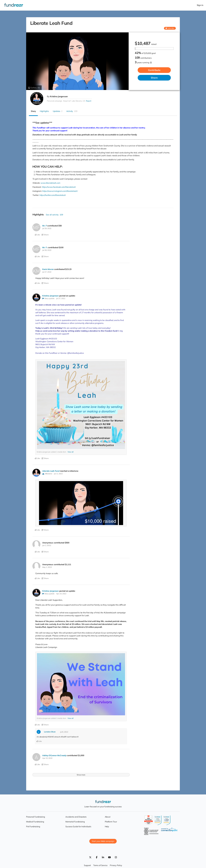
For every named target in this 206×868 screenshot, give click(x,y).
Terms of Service (100, 865)
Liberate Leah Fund (51, 471)
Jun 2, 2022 (58, 473)
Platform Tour (111, 821)
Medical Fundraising (35, 821)
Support (87, 865)
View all (70, 452)
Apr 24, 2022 (61, 593)
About (108, 816)
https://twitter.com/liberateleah (53, 195)
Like (38, 235)
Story (33, 111)
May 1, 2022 (47, 567)
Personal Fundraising (36, 816)
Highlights (44, 111)
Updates (58, 111)
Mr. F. (45, 247)
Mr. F (45, 226)
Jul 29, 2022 (47, 228)
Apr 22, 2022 (47, 757)
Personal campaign (55, 101)
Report (89, 101)
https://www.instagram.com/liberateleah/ (60, 191)
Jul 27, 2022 (47, 272)
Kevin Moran (48, 269)
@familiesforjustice (76, 353)
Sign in (200, 5)
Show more (81, 774)
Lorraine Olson (50, 731)
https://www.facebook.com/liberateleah (59, 187)
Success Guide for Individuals (78, 826)
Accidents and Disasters (76, 816)
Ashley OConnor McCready (54, 755)
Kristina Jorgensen (59, 96)
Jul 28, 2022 (47, 250)
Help (107, 826)
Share (154, 78)
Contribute (154, 70)
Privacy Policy (116, 865)
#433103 (53, 338)
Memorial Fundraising (75, 821)
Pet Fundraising (33, 826)
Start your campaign (103, 840)
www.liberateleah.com (51, 183)
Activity (72, 111)
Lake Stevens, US (78, 101)
